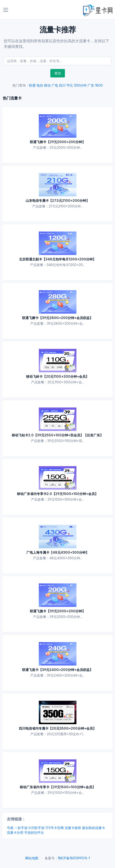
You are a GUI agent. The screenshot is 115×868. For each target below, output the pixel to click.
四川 (62, 85)
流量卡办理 (15, 832)
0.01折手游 (36, 828)
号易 (10, 828)
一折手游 (21, 828)
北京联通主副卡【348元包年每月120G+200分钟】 (57, 259)
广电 (55, 85)
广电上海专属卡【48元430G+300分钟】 (58, 552)
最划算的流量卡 (94, 828)
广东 (91, 85)
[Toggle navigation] (6, 10)
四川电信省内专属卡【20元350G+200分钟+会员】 (57, 728)
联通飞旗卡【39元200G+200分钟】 (58, 611)
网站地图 (32, 858)
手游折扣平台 (34, 832)
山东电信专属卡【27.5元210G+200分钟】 (57, 200)
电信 (40, 85)
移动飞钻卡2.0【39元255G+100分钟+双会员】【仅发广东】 (57, 435)
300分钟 (80, 85)
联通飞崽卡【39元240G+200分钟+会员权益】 (57, 670)
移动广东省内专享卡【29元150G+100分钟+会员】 (58, 787)
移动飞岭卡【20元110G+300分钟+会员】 (57, 376)
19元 (70, 85)
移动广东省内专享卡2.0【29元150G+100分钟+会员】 (57, 494)
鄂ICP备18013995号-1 (74, 858)
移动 (47, 85)
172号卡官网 (55, 828)
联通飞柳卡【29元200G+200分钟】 (58, 142)
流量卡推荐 (73, 828)
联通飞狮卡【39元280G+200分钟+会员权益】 (57, 318)
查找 (58, 73)
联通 (32, 85)
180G (99, 85)
